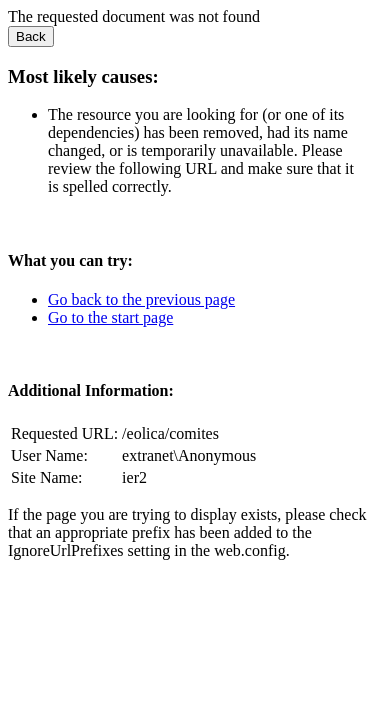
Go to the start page (110, 317)
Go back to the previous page (141, 299)
